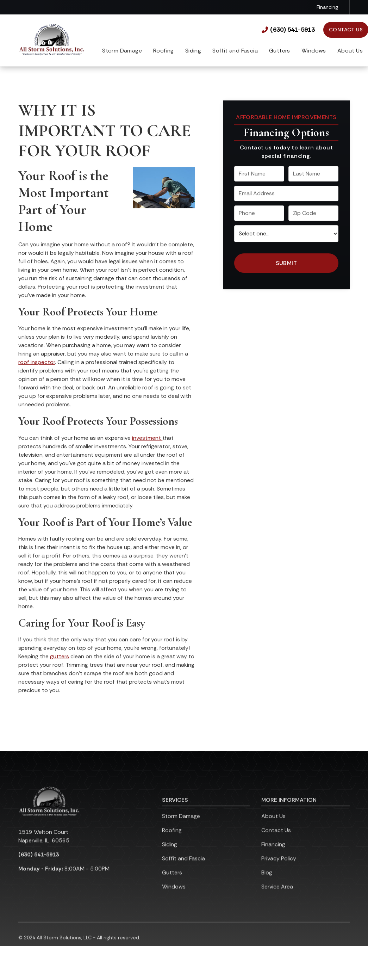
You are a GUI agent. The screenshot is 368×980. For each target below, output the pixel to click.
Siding (193, 51)
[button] (164, 51)
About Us (350, 51)
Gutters (280, 51)
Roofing (164, 51)
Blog (267, 882)
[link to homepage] (52, 40)
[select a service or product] (286, 234)
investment (147, 438)
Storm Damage (181, 825)
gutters (60, 657)
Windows (314, 51)
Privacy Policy (279, 867)
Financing (327, 7)
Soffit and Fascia (183, 867)
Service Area (277, 896)
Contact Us (276, 839)
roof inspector (37, 362)
